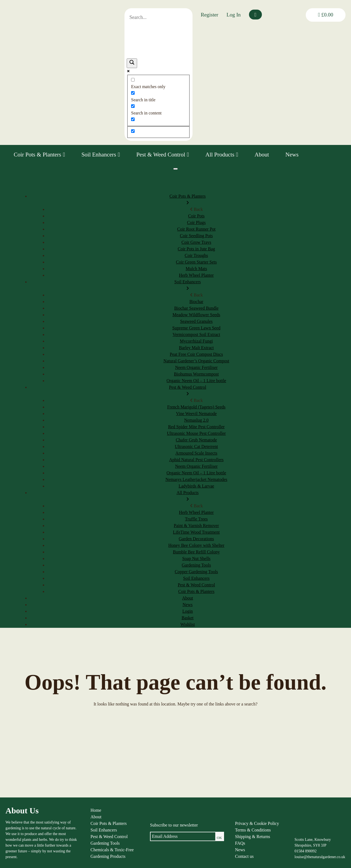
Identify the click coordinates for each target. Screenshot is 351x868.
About (262, 155)
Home (96, 810)
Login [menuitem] (188, 611)
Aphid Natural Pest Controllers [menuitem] (196, 460)
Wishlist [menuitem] (188, 624)
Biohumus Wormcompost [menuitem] (196, 374)
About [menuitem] (188, 598)
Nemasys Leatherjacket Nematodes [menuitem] (196, 479)
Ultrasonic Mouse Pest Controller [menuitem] (196, 433)
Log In (234, 15)
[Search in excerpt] (133, 119)
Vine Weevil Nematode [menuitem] (196, 414)
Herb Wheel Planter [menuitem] (196, 275)
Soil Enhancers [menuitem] (188, 286)
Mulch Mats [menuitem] (196, 269)
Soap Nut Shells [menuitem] (196, 558)
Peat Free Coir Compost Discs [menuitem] (196, 354)
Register (210, 15)
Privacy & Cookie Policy (257, 823)
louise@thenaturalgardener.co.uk (320, 857)
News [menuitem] (188, 605)
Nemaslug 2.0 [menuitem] (196, 420)
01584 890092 (306, 851)
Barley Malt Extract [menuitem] (196, 348)
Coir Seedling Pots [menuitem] (196, 236)
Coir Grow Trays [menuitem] (196, 242)
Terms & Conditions (253, 830)
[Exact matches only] (133, 80)
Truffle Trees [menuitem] (196, 519)
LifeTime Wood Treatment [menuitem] (196, 532)
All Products (222, 155)
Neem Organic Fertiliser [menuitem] (196, 367)
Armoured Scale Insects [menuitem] (196, 453)
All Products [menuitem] (188, 496)
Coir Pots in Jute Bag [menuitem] (196, 249)
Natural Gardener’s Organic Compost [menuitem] (196, 361)
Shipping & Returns (253, 837)
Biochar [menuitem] (196, 302)
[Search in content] (133, 106)
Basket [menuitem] (188, 618)
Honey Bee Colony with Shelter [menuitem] (196, 545)
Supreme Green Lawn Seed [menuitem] (196, 328)
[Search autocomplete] (158, 37)
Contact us (244, 856)
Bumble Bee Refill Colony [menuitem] (196, 552)
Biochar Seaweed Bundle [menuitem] (196, 308)
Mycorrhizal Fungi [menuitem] (196, 341)
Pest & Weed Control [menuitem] (188, 391)
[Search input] (158, 17)
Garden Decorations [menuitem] (196, 539)
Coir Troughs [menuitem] (196, 255)
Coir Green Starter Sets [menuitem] (196, 262)
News (292, 155)
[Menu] (175, 169)
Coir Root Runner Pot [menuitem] (196, 229)
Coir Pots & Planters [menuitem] (188, 200)
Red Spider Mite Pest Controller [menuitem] (196, 427)
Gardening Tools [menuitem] (196, 565)
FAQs (240, 843)
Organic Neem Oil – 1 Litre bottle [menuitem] (196, 381)
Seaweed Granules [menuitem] (196, 321)
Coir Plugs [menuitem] (196, 222)
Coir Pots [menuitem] (196, 216)
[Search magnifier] (132, 63)
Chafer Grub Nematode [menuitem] (196, 440)
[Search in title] (133, 93)
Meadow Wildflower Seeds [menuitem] (196, 315)
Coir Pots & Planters (39, 155)
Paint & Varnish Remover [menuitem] (196, 526)
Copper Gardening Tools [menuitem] (196, 572)
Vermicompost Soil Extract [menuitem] (196, 334)
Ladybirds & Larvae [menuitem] (196, 486)
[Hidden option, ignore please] (133, 131)
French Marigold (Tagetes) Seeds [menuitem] (196, 407)
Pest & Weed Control (163, 155)
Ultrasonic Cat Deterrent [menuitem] (196, 446)
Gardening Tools (105, 843)
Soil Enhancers (101, 155)
